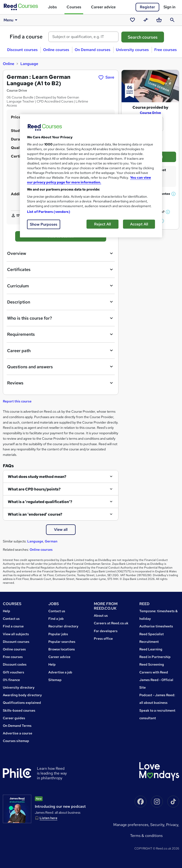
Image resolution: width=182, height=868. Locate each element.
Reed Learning (151, 649)
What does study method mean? (37, 477)
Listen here (48, 818)
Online (9, 64)
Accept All (139, 224)
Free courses (166, 50)
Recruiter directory (63, 626)
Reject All (102, 224)
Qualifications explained (22, 703)
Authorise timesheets (156, 626)
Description (61, 302)
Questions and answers (61, 367)
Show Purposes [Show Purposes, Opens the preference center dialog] (44, 224)
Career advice (103, 7)
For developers (106, 631)
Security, (158, 825)
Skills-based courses (19, 710)
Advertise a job (60, 672)
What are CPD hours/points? (34, 489)
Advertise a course (18, 733)
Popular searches (62, 642)
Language (29, 64)
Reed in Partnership (155, 657)
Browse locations (62, 649)
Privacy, (173, 825)
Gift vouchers (14, 672)
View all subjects (16, 634)
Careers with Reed (154, 672)
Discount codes (15, 664)
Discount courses (22, 50)
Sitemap (55, 680)
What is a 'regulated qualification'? (40, 502)
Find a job (56, 619)
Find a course (26, 37)
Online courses (56, 50)
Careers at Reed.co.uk (111, 623)
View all (61, 530)
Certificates (61, 270)
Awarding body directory (22, 695)
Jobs (52, 7)
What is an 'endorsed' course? (35, 514)
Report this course (17, 401)
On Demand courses (93, 50)
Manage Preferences (131, 825)
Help (7, 611)
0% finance (11, 680)
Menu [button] (11, 20)
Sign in (169, 7)
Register (147, 7)
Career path (61, 350)
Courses (74, 7)
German (51, 541)
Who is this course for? (61, 318)
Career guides (14, 718)
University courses (132, 50)
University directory (19, 687)
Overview (61, 253)
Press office (103, 639)
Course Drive (150, 113)
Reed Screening (152, 664)
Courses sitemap (16, 741)
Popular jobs (58, 634)
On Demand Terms (17, 726)
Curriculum (61, 286)
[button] (174, 194)
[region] (91, 176)
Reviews (61, 383)
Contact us (11, 619)
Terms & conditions (146, 836)
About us (101, 616)
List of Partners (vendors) (49, 211)
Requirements (61, 334)
